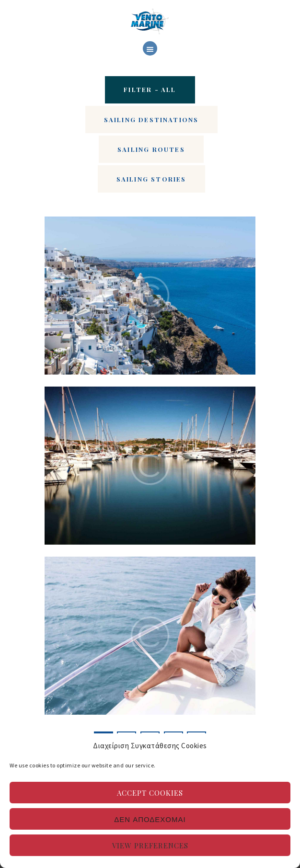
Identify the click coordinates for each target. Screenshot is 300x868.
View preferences (150, 845)
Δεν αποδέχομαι (150, 819)
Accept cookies (150, 793)
